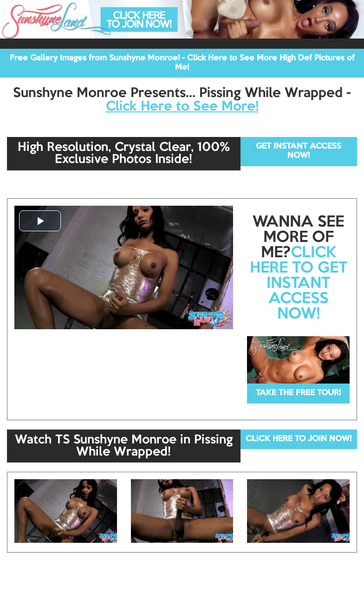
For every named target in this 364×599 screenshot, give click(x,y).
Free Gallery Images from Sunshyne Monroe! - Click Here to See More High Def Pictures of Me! (182, 63)
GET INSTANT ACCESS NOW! (299, 151)
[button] (40, 221)
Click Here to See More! (182, 107)
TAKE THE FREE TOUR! (298, 393)
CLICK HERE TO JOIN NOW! (299, 439)
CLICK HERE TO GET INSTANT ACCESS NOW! (299, 284)
